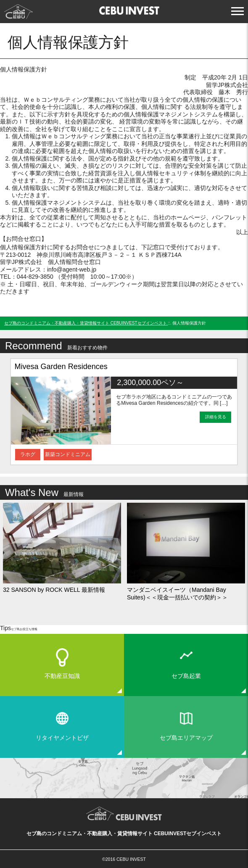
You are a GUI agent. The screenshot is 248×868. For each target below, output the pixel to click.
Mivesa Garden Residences (61, 367)
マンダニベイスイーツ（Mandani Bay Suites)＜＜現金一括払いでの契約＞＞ (177, 594)
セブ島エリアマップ (186, 738)
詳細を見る (216, 417)
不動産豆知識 (62, 676)
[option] (124, 412)
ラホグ (28, 454)
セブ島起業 (186, 676)
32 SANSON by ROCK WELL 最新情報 (54, 590)
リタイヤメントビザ (62, 738)
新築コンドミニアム (68, 454)
